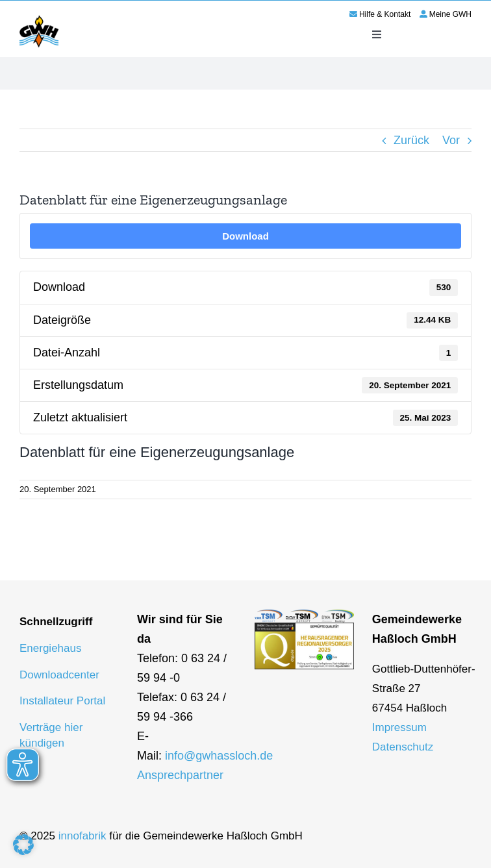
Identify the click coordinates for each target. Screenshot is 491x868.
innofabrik (82, 836)
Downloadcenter (59, 675)
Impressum (399, 727)
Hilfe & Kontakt (385, 14)
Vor (451, 140)
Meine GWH (450, 14)
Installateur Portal (62, 701)
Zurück (411, 140)
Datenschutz (403, 747)
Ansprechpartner (180, 775)
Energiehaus (50, 648)
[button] (23, 845)
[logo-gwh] (39, 18)
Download (245, 236)
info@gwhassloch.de (219, 756)
